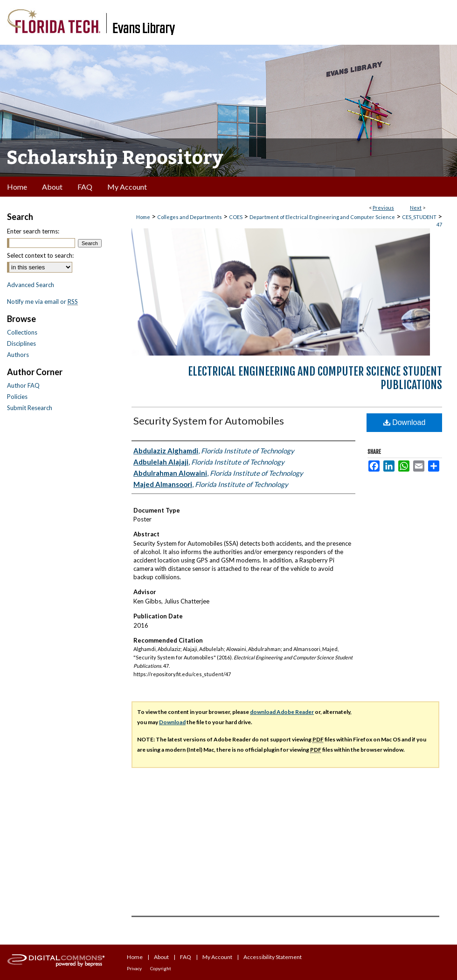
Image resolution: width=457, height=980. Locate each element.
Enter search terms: (33, 231)
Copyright (161, 968)
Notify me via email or (42, 302)
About (161, 957)
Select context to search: (40, 255)
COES (236, 217)
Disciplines (21, 343)
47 (439, 224)
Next (416, 208)
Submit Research (30, 408)
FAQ (186, 957)
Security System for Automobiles (209, 421)
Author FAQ (23, 385)
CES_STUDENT (419, 217)
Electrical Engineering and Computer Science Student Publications (315, 378)
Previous (383, 208)
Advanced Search (31, 285)
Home (143, 217)
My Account (217, 957)
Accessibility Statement (273, 957)
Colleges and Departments (190, 217)
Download (405, 422)
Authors (18, 355)
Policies (17, 397)
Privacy (134, 968)
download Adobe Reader (282, 712)
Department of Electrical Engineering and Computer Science (322, 217)
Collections (22, 332)
